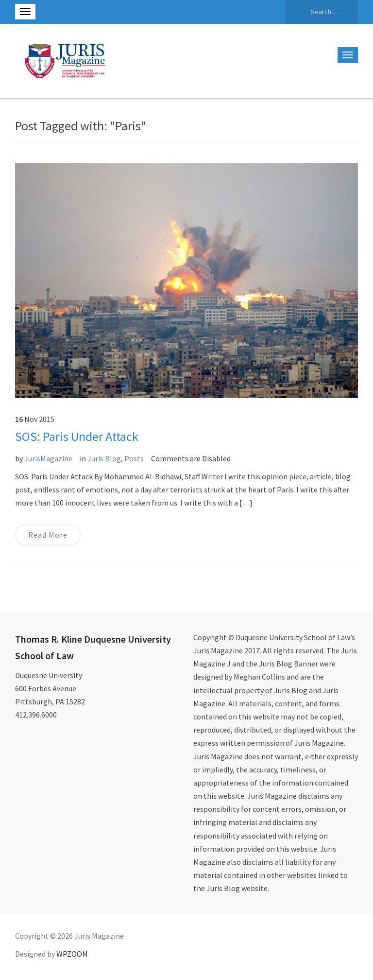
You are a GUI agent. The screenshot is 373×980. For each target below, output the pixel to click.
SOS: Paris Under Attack (77, 436)
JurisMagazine (48, 458)
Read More (48, 535)
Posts (134, 458)
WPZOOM (72, 954)
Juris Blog (104, 458)
